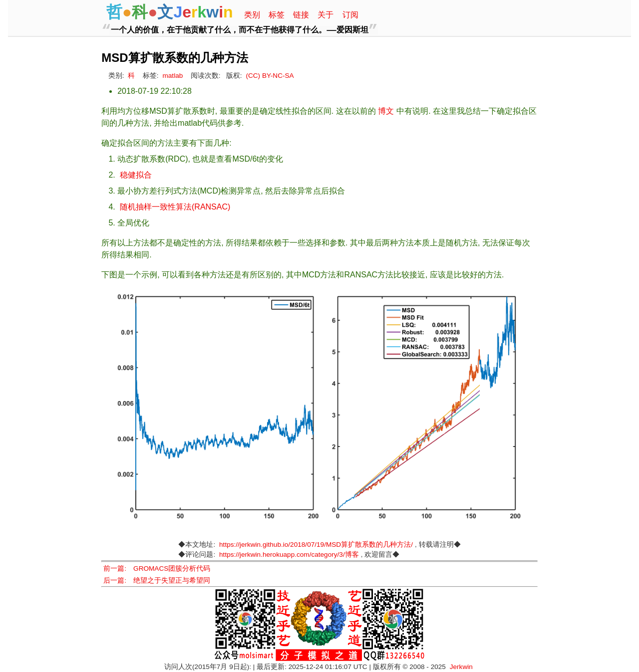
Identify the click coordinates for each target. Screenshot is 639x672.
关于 (325, 15)
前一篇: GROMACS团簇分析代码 (157, 568)
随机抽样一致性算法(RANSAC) (175, 207)
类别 (252, 15)
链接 (301, 15)
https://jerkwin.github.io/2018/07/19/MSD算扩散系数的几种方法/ (316, 545)
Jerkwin (461, 667)
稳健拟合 (136, 175)
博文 (386, 111)
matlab (172, 76)
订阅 (350, 15)
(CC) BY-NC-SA (270, 76)
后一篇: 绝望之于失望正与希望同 (157, 580)
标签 (277, 15)
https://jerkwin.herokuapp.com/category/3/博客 (289, 555)
